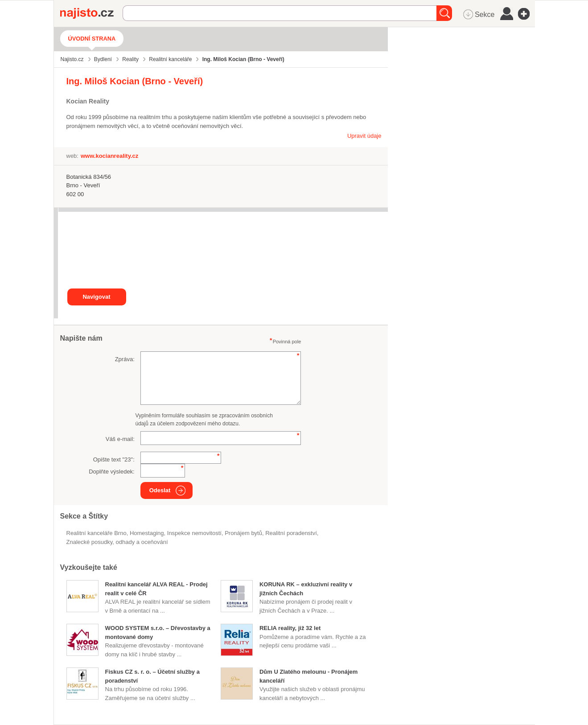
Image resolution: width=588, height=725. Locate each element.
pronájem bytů (243, 533)
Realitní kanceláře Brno (97, 533)
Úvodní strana (92, 39)
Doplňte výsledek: (112, 472)
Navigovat (96, 297)
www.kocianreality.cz (109, 156)
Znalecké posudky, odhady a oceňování (117, 542)
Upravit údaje (364, 136)
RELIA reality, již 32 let (290, 628)
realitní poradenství (291, 533)
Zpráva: (125, 359)
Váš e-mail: (120, 439)
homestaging (147, 533)
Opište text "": (114, 459)
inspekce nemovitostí (194, 533)
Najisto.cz (91, 13)
